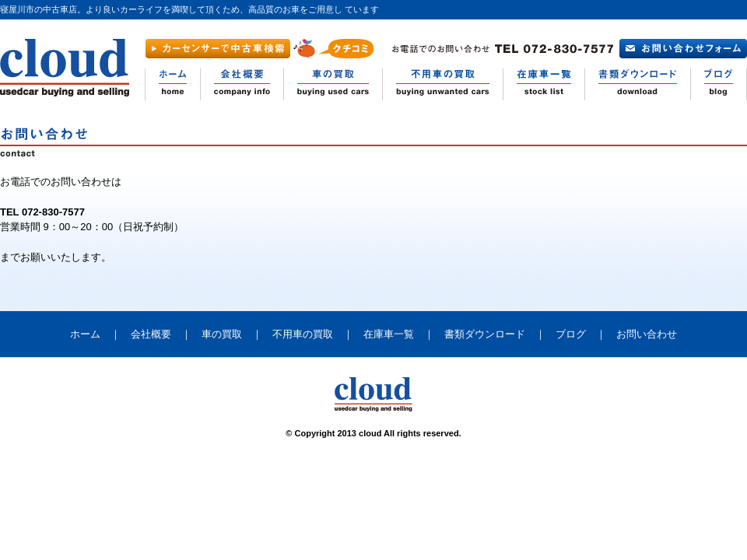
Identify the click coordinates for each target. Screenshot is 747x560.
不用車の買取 (303, 334)
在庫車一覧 (389, 334)
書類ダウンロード (485, 334)
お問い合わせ (647, 334)
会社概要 (151, 334)
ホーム (85, 334)
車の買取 (222, 334)
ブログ (571, 334)
